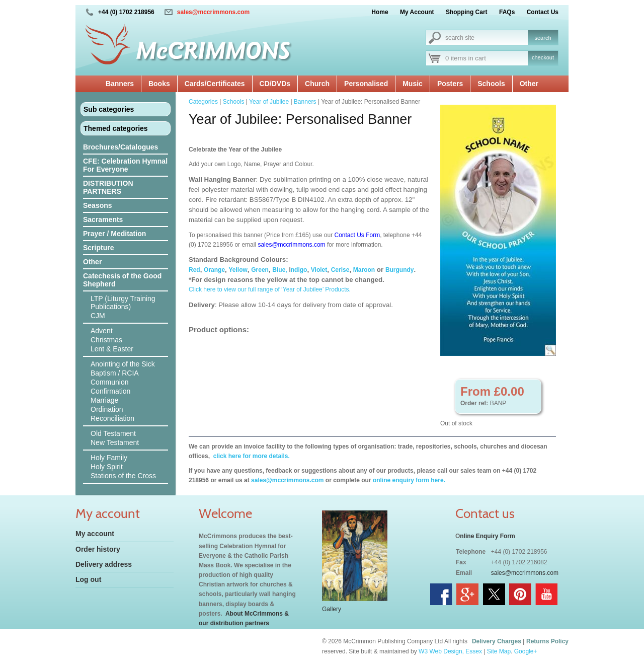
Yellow (238, 270)
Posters (450, 84)
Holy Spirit (107, 467)
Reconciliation (112, 418)
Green (260, 270)
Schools (491, 84)
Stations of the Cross (123, 476)
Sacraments (103, 219)
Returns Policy (547, 641)
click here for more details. (250, 456)
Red (194, 270)
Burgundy (400, 270)
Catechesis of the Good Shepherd (122, 280)
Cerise (340, 270)
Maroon (364, 270)
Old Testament (113, 433)
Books (159, 84)
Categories (203, 102)
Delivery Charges (497, 641)
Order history (98, 549)
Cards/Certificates (215, 84)
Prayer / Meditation (114, 234)
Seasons (98, 205)
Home (380, 12)
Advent (102, 331)
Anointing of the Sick (123, 364)
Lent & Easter (112, 349)
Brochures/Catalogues (120, 147)
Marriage (104, 400)
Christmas (106, 340)
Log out (88, 579)
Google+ (526, 651)
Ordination (107, 409)
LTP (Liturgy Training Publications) (123, 303)
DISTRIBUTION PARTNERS (108, 187)
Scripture (98, 248)
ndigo (299, 270)
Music (413, 84)
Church (317, 84)
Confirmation (110, 391)
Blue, (279, 270)
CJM (98, 316)
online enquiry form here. (409, 480)
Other (529, 84)
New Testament (115, 442)
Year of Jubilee (269, 102)
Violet (319, 270)
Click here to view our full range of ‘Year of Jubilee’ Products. (270, 289)
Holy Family (109, 458)
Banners (120, 84)
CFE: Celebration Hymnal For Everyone (125, 165)
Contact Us (543, 12)
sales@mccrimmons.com (213, 12)
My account (95, 534)
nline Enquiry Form (487, 536)
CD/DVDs (275, 84)
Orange (214, 270)
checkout (543, 57)
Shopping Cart (467, 12)
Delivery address (104, 564)
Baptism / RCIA (115, 373)
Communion (109, 382)
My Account (417, 12)
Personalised (366, 84)
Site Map (499, 651)
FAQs (507, 12)
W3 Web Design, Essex (450, 651)
